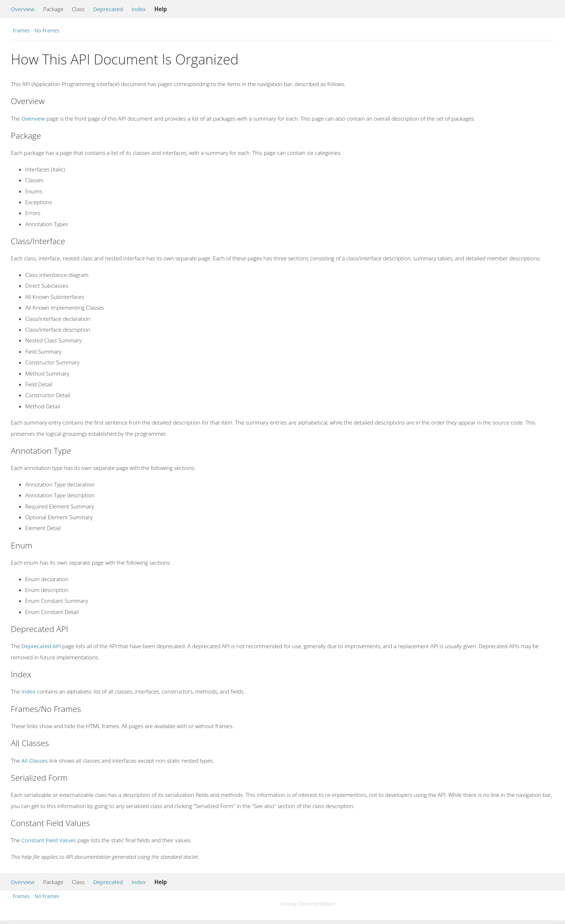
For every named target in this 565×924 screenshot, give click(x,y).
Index (139, 9)
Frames (21, 30)
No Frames (47, 30)
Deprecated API (41, 646)
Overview (23, 9)
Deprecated (108, 9)
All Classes (34, 761)
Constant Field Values (48, 840)
